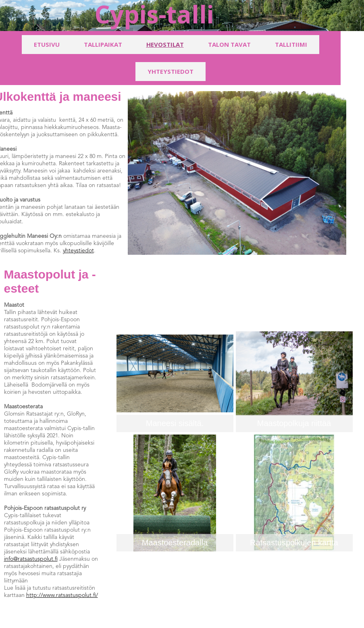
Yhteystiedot (171, 71)
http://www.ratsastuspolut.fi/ (62, 595)
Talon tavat (229, 44)
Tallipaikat (103, 44)
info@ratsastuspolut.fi (31, 559)
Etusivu (47, 44)
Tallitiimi (291, 44)
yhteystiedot (78, 251)
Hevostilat (165, 44)
